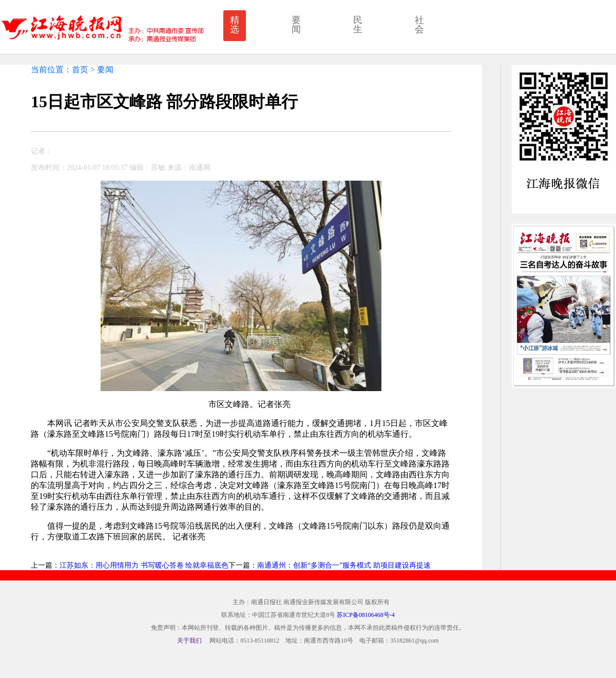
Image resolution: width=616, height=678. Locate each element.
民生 (358, 25)
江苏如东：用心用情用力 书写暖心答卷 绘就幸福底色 (144, 565)
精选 (235, 25)
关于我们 (189, 641)
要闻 (296, 25)
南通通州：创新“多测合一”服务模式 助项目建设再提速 (344, 565)
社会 (419, 25)
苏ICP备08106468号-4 (366, 615)
